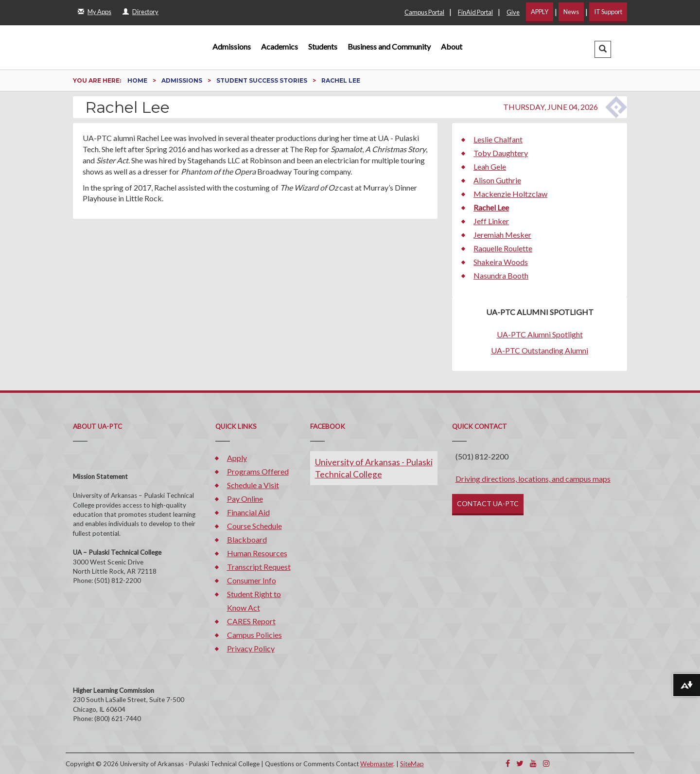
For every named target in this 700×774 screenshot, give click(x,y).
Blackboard (247, 539)
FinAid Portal (475, 12)
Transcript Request (259, 567)
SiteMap (412, 764)
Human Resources (257, 553)
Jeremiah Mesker (502, 235)
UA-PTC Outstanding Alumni (540, 350)
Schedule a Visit (253, 485)
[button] (603, 49)
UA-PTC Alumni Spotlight (540, 334)
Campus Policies (254, 635)
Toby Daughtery (501, 153)
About (452, 46)
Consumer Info (252, 580)
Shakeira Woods (501, 262)
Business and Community (389, 46)
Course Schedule (254, 526)
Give (513, 12)
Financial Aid (248, 512)
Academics (280, 46)
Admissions (232, 46)
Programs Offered (258, 471)
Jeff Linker (491, 221)
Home (138, 80)
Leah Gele (490, 167)
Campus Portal (424, 12)
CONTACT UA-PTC (488, 503)
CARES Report (251, 621)
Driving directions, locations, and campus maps (533, 479)
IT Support (608, 12)
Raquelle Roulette (503, 248)
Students (323, 46)
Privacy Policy (251, 648)
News (571, 12)
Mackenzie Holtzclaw (510, 194)
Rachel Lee (491, 207)
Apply (237, 458)
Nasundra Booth (501, 275)
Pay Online (245, 499)
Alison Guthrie (497, 180)
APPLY (540, 12)
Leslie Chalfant (498, 139)
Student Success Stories (262, 80)
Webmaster (377, 764)
